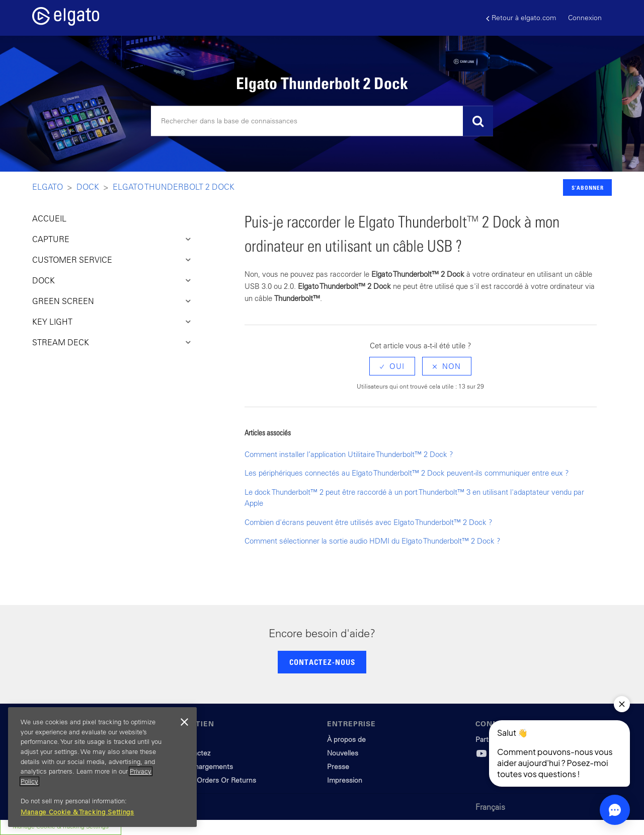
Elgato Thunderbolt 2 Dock (174, 187)
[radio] (392, 366)
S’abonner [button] (588, 187)
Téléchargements (206, 767)
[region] (102, 767)
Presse (338, 767)
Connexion (585, 18)
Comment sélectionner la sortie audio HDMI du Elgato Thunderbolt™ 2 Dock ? (373, 541)
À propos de (346, 739)
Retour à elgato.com (521, 18)
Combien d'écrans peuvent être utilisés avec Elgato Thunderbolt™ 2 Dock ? (369, 522)
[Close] (184, 722)
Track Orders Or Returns (217, 780)
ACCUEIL (49, 218)
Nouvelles (343, 753)
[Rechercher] (322, 121)
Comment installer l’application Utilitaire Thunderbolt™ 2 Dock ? (349, 454)
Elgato (48, 187)
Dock (88, 187)
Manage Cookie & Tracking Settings (77, 812)
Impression (345, 780)
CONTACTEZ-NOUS (322, 662)
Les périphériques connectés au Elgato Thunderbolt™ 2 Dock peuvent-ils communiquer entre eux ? (407, 473)
